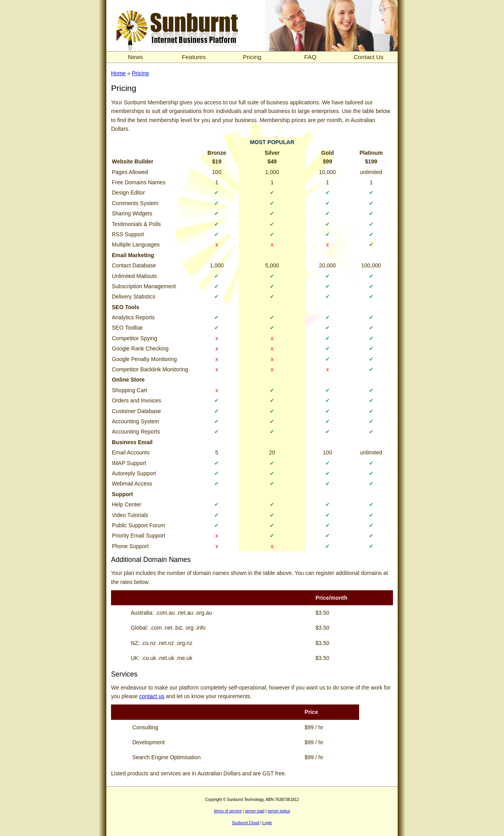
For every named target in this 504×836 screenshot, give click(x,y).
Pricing (252, 57)
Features (194, 57)
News (135, 57)
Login (267, 823)
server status (279, 811)
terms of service (228, 811)
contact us (152, 696)
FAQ (310, 57)
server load (255, 811)
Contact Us (369, 57)
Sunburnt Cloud (246, 823)
